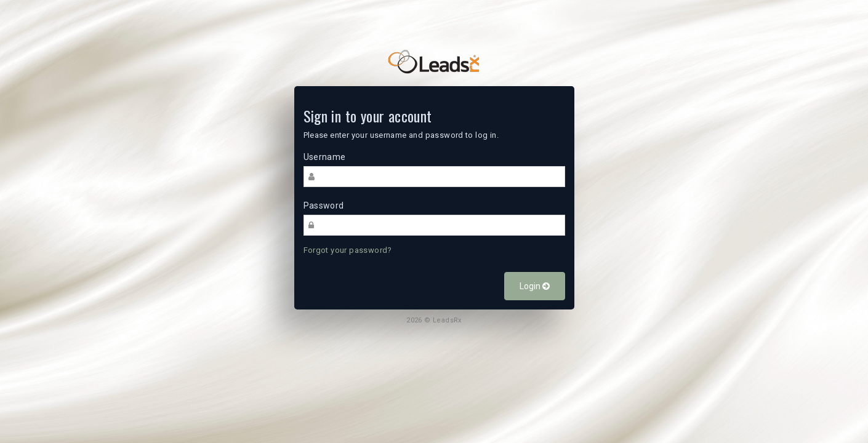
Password (324, 206)
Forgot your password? (348, 250)
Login (535, 286)
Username (325, 157)
